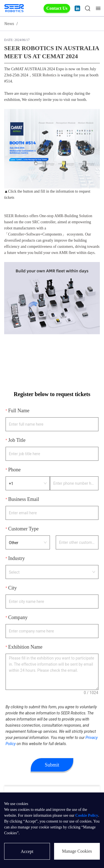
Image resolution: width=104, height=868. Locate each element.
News (9, 24)
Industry (16, 558)
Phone (14, 470)
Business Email (24, 499)
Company (18, 617)
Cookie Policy (87, 815)
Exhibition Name (25, 647)
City (12, 588)
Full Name (19, 411)
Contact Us (57, 8)
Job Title (17, 440)
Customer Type (23, 529)
